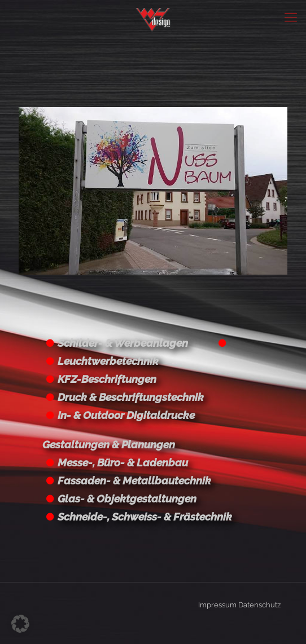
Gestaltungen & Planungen (109, 444)
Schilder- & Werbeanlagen (123, 343)
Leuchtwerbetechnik (108, 361)
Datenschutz (259, 605)
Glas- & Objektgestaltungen (127, 499)
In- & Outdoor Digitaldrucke (126, 415)
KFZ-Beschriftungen (107, 379)
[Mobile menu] (291, 17)
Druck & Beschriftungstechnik (131, 397)
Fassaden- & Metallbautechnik (134, 480)
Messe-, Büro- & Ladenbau (123, 462)
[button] (20, 624)
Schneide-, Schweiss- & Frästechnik (145, 517)
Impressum (217, 605)
